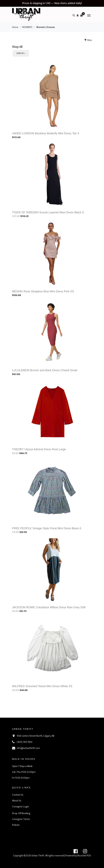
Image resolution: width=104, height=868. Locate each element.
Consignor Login (20, 807)
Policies (16, 825)
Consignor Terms (21, 819)
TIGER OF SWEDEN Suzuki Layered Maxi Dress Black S (48, 212)
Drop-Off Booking (21, 813)
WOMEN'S (27, 27)
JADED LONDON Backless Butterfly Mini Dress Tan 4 (46, 133)
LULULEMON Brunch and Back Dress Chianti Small (45, 370)
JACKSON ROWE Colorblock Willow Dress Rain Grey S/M (49, 607)
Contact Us (18, 795)
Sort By (20, 53)
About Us (17, 801)
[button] (78, 15)
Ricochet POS (84, 856)
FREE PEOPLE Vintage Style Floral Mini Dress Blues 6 (47, 528)
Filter (88, 40)
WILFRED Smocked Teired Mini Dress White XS (42, 686)
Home (15, 27)
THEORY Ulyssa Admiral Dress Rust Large (39, 449)
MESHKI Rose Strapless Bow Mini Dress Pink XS (43, 291)
